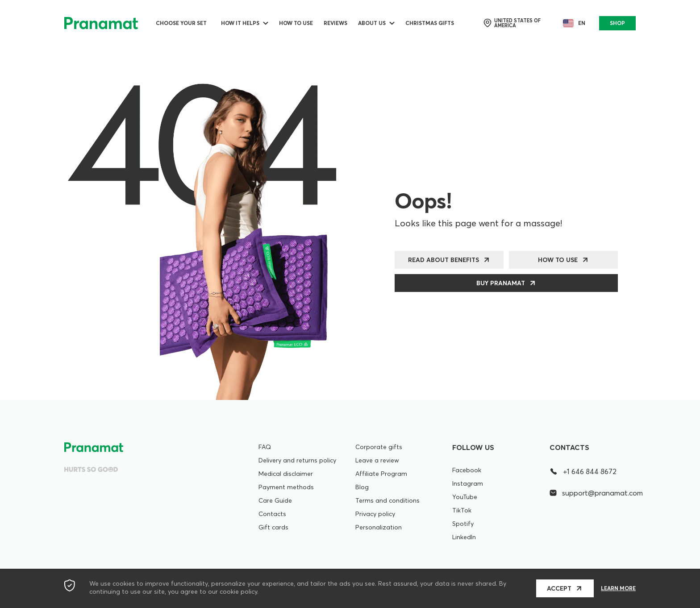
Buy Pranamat (501, 283)
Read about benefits (444, 260)
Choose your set (181, 23)
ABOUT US (372, 23)
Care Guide (275, 500)
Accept (559, 588)
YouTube (465, 497)
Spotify (463, 524)
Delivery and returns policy (297, 460)
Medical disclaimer (286, 474)
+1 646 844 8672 (583, 471)
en (572, 23)
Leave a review (377, 460)
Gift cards (273, 527)
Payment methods (286, 487)
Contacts (272, 514)
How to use (296, 23)
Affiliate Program (381, 474)
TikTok (462, 510)
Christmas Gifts (430, 23)
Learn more (618, 588)
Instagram (468, 483)
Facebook (467, 470)
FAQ (265, 447)
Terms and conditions (387, 500)
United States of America (512, 23)
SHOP (617, 23)
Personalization (379, 527)
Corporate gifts (379, 447)
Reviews (335, 23)
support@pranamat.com (593, 493)
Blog (362, 487)
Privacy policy (375, 514)
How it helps (240, 23)
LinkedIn (464, 537)
